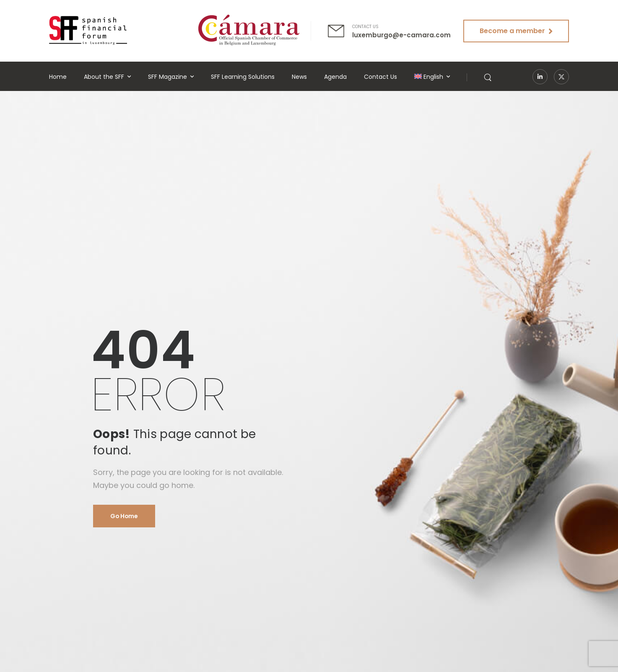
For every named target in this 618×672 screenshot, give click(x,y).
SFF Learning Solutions (243, 77)
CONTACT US (365, 27)
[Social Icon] (540, 77)
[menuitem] (432, 77)
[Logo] (88, 31)
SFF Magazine (167, 77)
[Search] (489, 77)
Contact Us (380, 77)
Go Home (124, 516)
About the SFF (104, 77)
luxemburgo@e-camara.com (401, 35)
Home (58, 77)
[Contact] (340, 31)
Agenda (335, 77)
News (299, 77)
